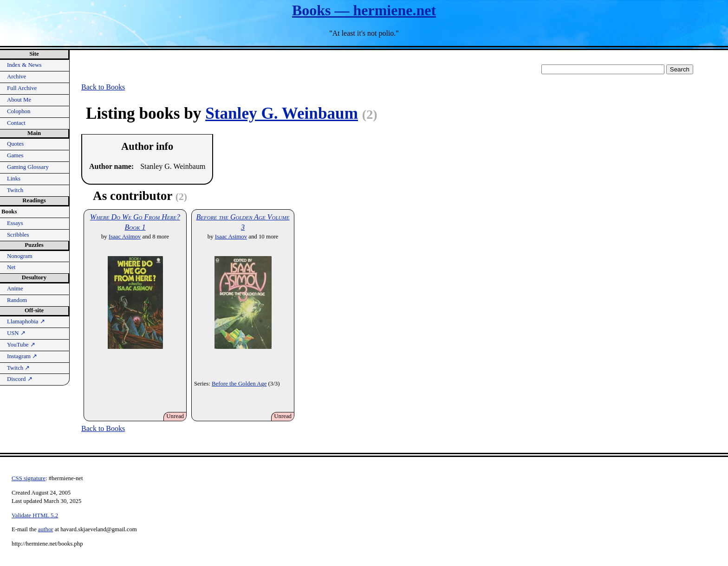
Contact (16, 123)
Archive (16, 77)
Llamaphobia (26, 322)
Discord (20, 379)
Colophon (19, 111)
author (46, 529)
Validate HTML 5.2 (35, 515)
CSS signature (29, 478)
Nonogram (20, 256)
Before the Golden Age (239, 384)
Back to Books (103, 87)
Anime (15, 289)
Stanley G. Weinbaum (282, 113)
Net (11, 267)
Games (15, 155)
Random (17, 300)
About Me (19, 100)
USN (16, 333)
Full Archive (22, 88)
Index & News (24, 65)
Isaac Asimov (125, 237)
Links (14, 179)
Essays (15, 223)
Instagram (22, 356)
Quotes (15, 144)
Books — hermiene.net (364, 10)
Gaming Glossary (28, 167)
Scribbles (18, 235)
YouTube (21, 345)
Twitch (15, 190)
